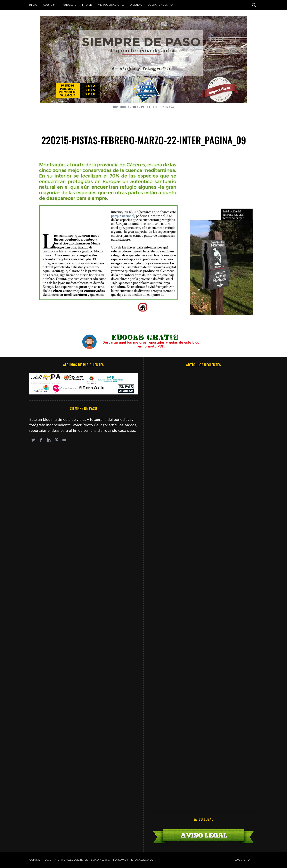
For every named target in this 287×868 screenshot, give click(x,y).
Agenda (136, 5)
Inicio (33, 5)
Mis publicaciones (111, 5)
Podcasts (69, 5)
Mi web (87, 5)
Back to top (246, 860)
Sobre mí (50, 5)
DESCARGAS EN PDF (161, 5)
